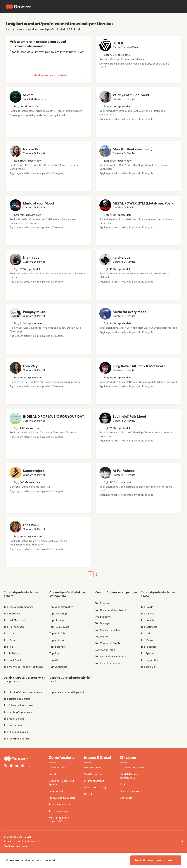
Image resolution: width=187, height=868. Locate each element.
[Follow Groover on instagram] (5, 766)
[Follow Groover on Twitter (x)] (29, 766)
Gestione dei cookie (15, 846)
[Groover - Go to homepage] (26, 759)
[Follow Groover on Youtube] (17, 766)
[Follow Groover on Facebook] (11, 766)
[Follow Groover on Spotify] (23, 766)
